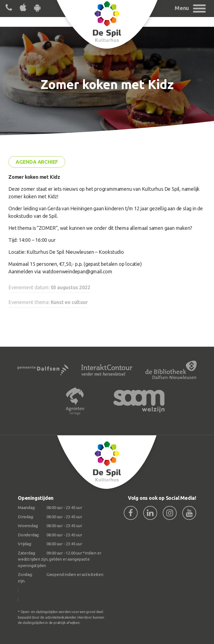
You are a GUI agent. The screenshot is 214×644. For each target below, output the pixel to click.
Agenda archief (37, 162)
